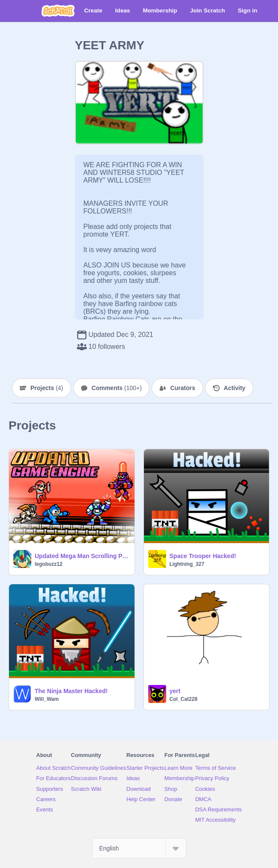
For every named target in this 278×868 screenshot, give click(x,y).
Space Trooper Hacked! (203, 556)
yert (175, 691)
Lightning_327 (187, 564)
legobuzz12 (49, 564)
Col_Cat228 (184, 699)
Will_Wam (47, 699)
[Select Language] (139, 848)
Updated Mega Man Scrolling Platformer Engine (82, 556)
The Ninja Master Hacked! (71, 691)
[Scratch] (58, 11)
